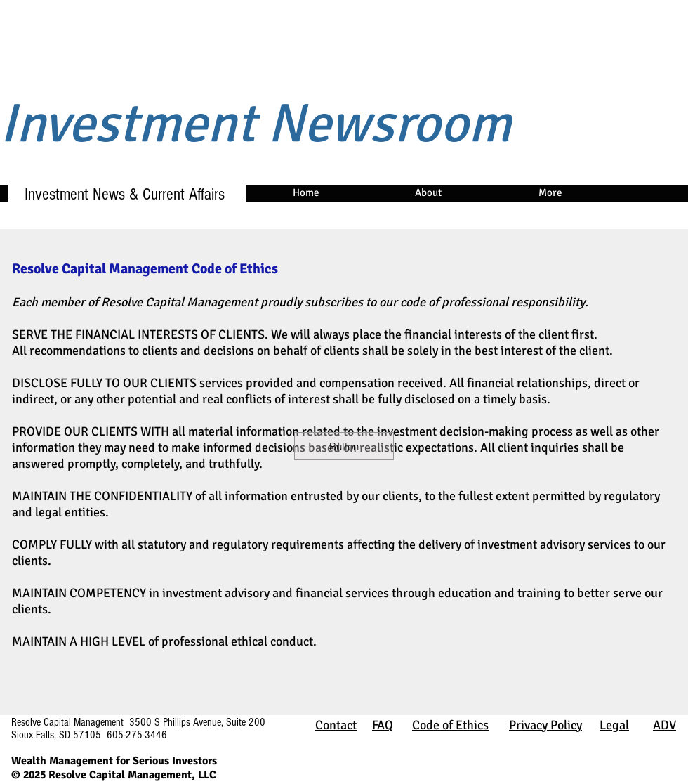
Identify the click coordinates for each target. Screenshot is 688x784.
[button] (344, 446)
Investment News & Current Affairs (118, 194)
